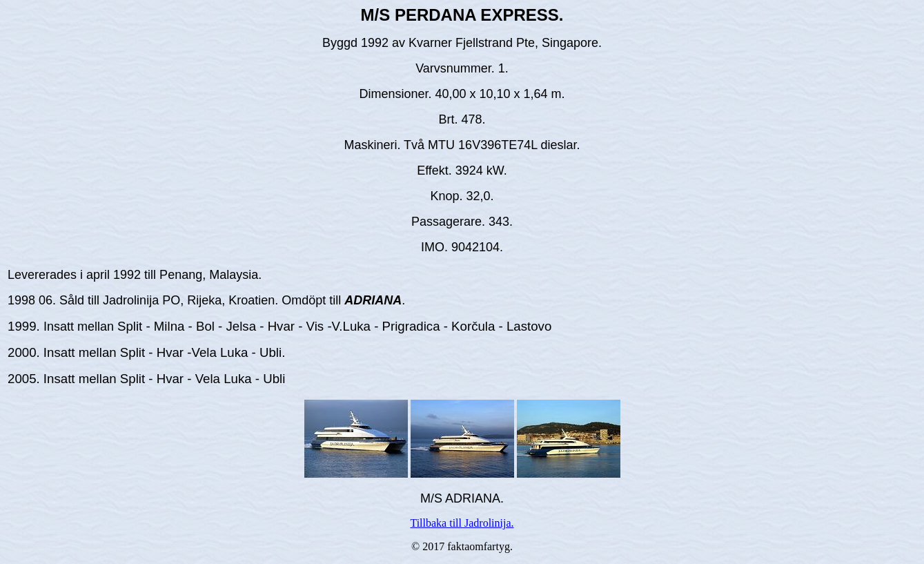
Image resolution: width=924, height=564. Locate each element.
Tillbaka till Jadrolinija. (462, 523)
